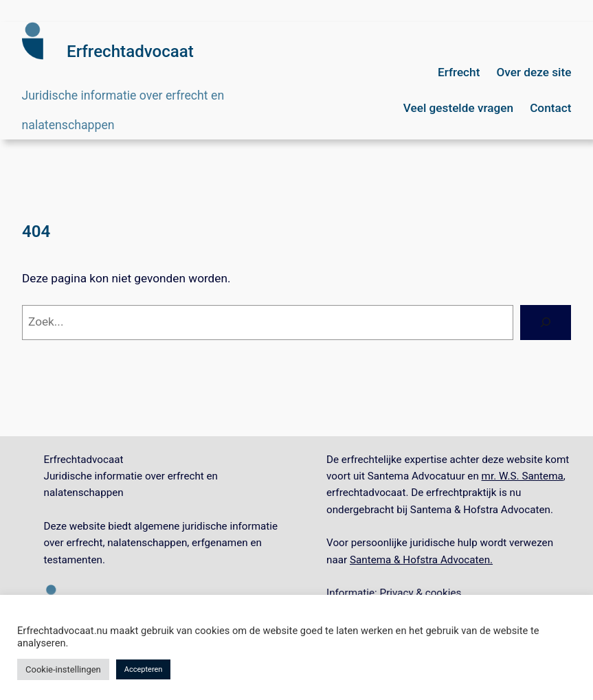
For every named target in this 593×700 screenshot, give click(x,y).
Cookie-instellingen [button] (63, 669)
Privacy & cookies (421, 593)
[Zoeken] (546, 323)
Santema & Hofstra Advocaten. (421, 560)
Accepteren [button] (144, 669)
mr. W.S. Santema (523, 476)
